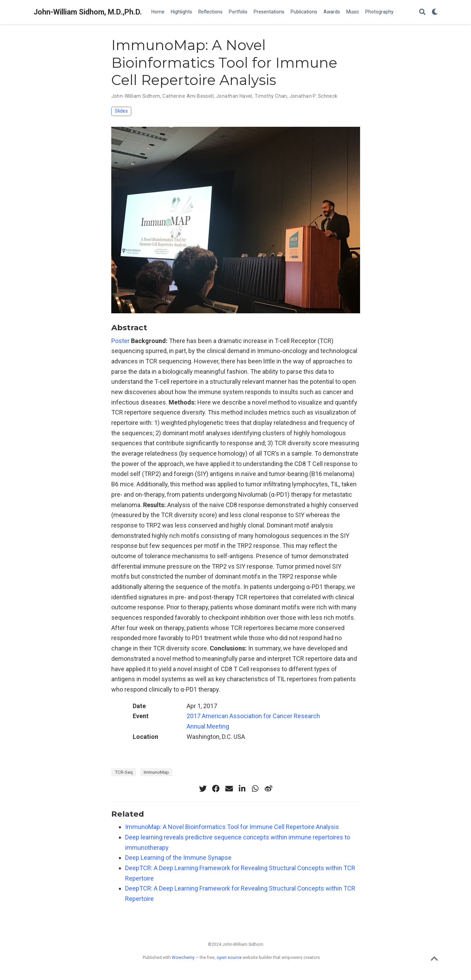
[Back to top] (434, 960)
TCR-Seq (124, 772)
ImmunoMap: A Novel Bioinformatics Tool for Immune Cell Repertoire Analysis (232, 827)
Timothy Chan (271, 96)
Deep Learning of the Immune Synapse (178, 858)
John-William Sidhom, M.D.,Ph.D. (88, 12)
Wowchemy (183, 958)
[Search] (422, 12)
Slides (121, 111)
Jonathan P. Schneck (314, 96)
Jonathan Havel (234, 96)
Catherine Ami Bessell (188, 96)
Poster (120, 341)
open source (229, 958)
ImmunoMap (156, 772)
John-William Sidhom (136, 96)
